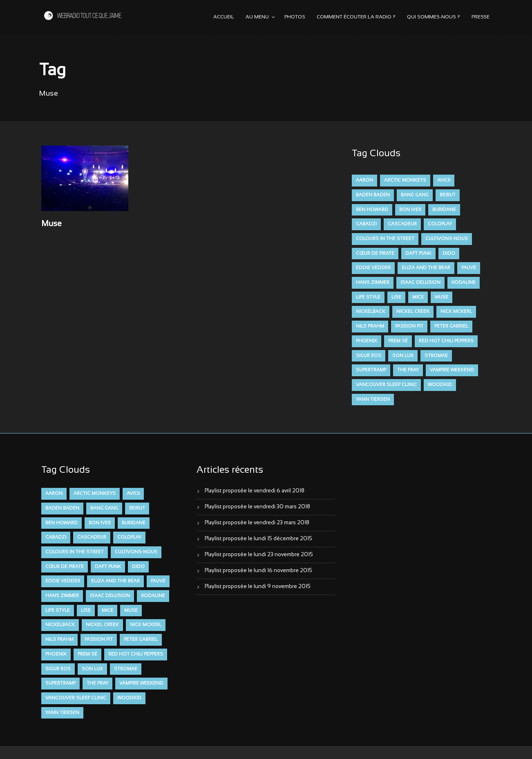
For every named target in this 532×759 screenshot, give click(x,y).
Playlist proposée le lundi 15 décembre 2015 (258, 539)
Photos (295, 17)
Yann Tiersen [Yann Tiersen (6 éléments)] (373, 400)
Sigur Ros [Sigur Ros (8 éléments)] (369, 356)
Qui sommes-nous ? (434, 17)
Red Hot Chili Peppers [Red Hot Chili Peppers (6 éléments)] (446, 341)
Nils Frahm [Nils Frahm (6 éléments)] (370, 326)
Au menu (257, 17)
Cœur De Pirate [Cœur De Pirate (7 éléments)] (375, 254)
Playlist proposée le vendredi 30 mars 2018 (257, 507)
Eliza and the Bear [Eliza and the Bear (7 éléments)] (426, 268)
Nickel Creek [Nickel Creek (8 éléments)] (413, 312)
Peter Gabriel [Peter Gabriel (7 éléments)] (451, 326)
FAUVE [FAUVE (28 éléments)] (469, 268)
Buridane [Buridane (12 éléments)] (444, 210)
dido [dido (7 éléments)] (449, 254)
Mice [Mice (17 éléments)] (418, 297)
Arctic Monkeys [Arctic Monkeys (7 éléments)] (405, 180)
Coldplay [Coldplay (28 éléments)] (440, 224)
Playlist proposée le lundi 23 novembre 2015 (259, 555)
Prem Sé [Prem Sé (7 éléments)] (398, 341)
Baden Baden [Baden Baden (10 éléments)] (373, 195)
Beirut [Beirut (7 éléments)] (448, 195)
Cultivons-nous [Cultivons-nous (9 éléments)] (447, 239)
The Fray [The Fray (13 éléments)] (408, 370)
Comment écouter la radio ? (356, 17)
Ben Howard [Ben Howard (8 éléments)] (372, 210)
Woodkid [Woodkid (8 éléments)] (440, 385)
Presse (481, 17)
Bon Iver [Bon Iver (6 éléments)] (410, 210)
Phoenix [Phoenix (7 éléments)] (367, 341)
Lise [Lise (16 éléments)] (396, 297)
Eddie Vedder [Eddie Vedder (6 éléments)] (373, 268)
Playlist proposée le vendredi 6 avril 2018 (255, 491)
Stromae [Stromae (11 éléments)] (436, 356)
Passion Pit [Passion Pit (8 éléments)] (409, 326)
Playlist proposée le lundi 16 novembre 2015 (258, 571)
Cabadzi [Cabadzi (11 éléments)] (366, 224)
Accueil (224, 17)
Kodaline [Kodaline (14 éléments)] (464, 283)
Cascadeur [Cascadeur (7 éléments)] (402, 224)
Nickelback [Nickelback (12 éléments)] (371, 312)
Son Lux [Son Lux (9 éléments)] (403, 356)
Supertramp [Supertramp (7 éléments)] (371, 370)
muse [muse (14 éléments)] (441, 297)
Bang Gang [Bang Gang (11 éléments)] (415, 195)
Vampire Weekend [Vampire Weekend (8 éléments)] (452, 370)
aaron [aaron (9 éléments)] (364, 180)
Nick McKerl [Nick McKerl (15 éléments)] (456, 312)
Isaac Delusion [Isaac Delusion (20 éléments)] (420, 283)
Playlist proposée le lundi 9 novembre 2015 (258, 587)
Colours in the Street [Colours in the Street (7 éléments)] (385, 239)
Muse (51, 224)
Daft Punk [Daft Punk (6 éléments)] (418, 254)
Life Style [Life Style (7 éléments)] (368, 297)
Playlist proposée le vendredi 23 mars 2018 (257, 523)
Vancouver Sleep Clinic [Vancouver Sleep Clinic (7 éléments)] (386, 385)
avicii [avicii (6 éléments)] (444, 180)
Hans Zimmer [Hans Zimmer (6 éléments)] (373, 283)
